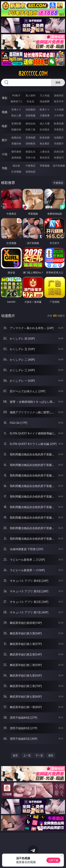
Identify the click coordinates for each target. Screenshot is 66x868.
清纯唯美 (30, 143)
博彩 (5, 98)
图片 (5, 140)
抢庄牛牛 (59, 101)
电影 (5, 126)
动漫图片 (59, 138)
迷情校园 (16, 158)
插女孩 (16, 166)
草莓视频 (45, 166)
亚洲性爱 (16, 123)
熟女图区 (45, 143)
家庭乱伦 (30, 152)
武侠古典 (59, 152)
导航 (5, 168)
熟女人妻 (16, 115)
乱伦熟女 (45, 129)
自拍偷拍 (30, 109)
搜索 (58, 82)
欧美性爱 (59, 123)
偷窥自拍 (16, 138)
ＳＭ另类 (59, 115)
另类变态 (59, 129)
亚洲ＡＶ (16, 109)
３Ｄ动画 (59, 109)
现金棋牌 (45, 101)
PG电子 (16, 95)
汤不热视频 (59, 166)
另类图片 (59, 143)
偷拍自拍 (30, 123)
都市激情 (16, 152)
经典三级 (30, 129)
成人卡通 (45, 123)
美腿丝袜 (16, 143)
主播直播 (45, 115)
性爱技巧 (59, 158)
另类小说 (30, 158)
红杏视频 (16, 172)
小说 (5, 154)
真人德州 (30, 95)
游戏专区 (59, 95)
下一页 (39, 755)
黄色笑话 (45, 158)
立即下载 (53, 860)
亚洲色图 (30, 138)
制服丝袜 (16, 129)
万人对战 (45, 95)
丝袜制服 (30, 115)
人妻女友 (45, 152)
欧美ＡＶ (45, 109)
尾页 (51, 755)
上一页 (27, 755)
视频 (5, 112)
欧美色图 (45, 138)
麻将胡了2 (16, 101)
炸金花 (30, 101)
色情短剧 (30, 172)
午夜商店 (30, 166)
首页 (15, 755)
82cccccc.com (33, 74)
